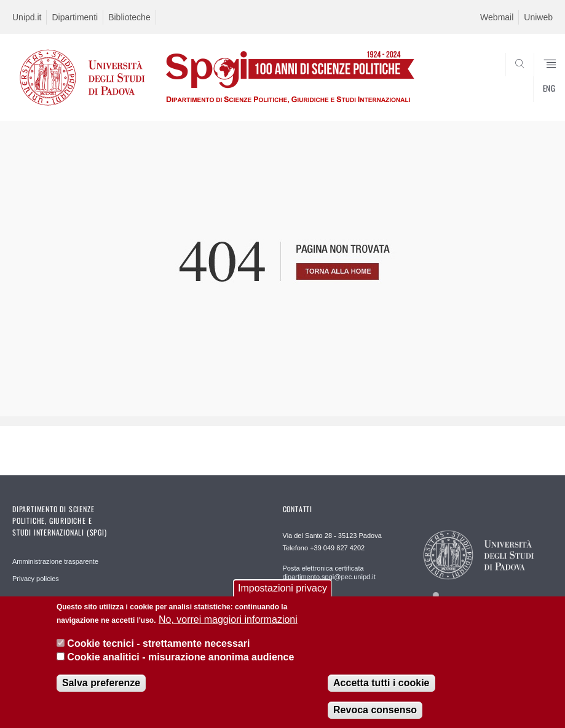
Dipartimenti (75, 17)
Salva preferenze (101, 683)
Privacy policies (36, 579)
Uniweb (538, 17)
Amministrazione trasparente (55, 561)
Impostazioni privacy (282, 589)
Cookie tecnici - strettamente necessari (158, 644)
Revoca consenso (375, 710)
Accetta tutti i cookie (381, 683)
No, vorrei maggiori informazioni (228, 621)
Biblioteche (129, 17)
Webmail (497, 17)
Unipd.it (27, 17)
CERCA (518, 91)
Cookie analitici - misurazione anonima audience (180, 658)
